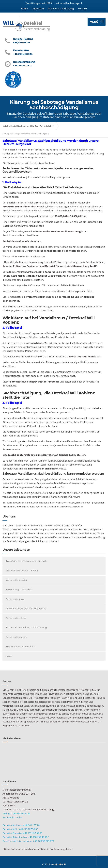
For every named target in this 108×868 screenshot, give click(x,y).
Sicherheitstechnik (16, 618)
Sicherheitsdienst (15, 599)
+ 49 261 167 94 (31, 825)
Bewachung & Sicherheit (19, 589)
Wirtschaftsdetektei (16, 580)
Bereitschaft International (18, 841)
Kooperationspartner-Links (20, 646)
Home (24, 8)
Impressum (38, 8)
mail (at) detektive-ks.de (16, 813)
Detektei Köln (10, 829)
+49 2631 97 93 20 (33, 833)
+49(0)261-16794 (21, 42)
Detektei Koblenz (12, 825)
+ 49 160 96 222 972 (43, 841)
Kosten (9, 656)
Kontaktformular (12, 817)
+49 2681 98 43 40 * (39, 837)
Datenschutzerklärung (61, 8)
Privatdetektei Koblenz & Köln (22, 570)
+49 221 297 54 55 (28, 829)
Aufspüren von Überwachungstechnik (26, 561)
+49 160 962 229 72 (22, 65)
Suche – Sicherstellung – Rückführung (26, 627)
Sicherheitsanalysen (17, 637)
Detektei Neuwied (13, 833)
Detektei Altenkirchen (15, 837)
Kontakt (82, 8)
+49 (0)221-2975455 (23, 54)
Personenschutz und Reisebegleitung (26, 608)
